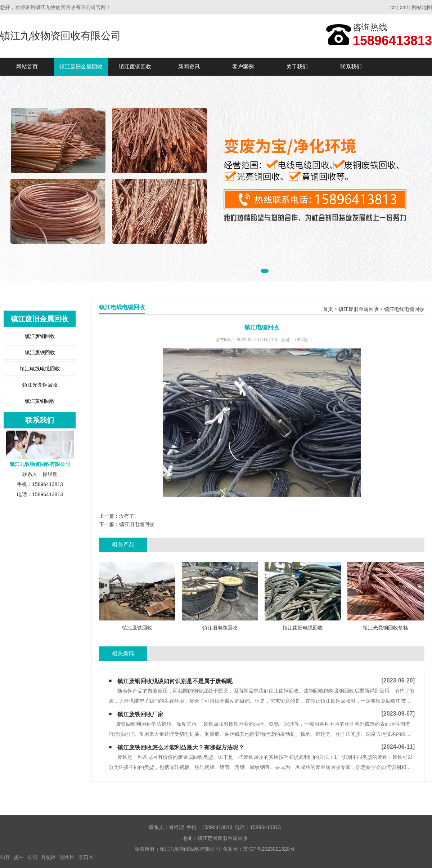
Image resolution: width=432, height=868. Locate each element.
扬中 (19, 857)
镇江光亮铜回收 (40, 385)
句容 (5, 857)
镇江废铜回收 (135, 66)
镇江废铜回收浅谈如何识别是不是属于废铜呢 (175, 681)
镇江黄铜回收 (40, 401)
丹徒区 (49, 857)
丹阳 (32, 857)
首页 (328, 309)
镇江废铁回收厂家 (140, 714)
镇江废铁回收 (40, 352)
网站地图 (422, 7)
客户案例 (243, 66)
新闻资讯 (189, 66)
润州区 (67, 857)
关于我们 (297, 66)
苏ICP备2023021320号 (269, 849)
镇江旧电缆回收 (137, 524)
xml (404, 7)
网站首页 (27, 66)
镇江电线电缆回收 (40, 369)
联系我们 (351, 66)
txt (393, 7)
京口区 (86, 857)
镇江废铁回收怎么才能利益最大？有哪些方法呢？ (181, 747)
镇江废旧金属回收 (81, 66)
